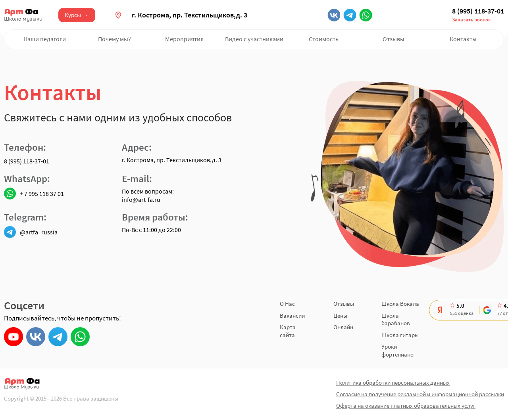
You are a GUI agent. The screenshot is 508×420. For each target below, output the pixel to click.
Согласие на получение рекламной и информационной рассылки (420, 394)
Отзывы (394, 39)
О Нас (287, 304)
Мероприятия (184, 39)
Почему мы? (114, 39)
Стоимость (324, 39)
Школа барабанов (396, 319)
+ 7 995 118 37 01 (34, 194)
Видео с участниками (254, 39)
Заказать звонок (471, 20)
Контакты (463, 39)
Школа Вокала (400, 304)
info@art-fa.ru (141, 199)
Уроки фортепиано (397, 350)
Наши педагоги (45, 39)
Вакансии (292, 315)
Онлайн (343, 327)
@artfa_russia (31, 232)
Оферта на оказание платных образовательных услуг (406, 406)
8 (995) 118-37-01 (478, 11)
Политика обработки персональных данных (393, 383)
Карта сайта (288, 331)
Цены (340, 315)
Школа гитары (400, 335)
